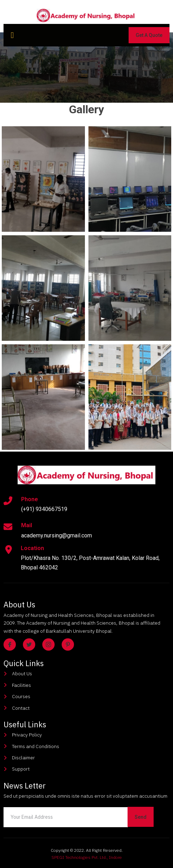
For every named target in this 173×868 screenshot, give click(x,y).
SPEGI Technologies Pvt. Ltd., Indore (87, 857)
